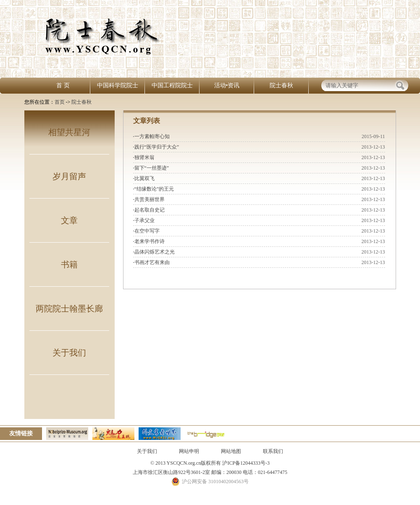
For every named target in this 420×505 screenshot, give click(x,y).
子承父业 (144, 220)
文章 (69, 220)
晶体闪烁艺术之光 (155, 252)
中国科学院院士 (118, 85)
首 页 (63, 85)
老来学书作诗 (150, 241)
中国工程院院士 (172, 85)
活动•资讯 (227, 85)
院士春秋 (281, 85)
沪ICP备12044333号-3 (245, 463)
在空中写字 (147, 231)
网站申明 (189, 451)
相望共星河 (69, 132)
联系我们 (273, 451)
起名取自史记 (150, 210)
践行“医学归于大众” (157, 147)
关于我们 (69, 353)
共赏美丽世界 (150, 199)
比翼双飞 (144, 178)
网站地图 (231, 451)
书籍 (69, 264)
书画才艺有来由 (152, 262)
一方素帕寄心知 (152, 136)
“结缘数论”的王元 (154, 189)
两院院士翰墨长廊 (69, 309)
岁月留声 (69, 176)
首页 (60, 102)
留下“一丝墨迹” (152, 168)
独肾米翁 (144, 157)
